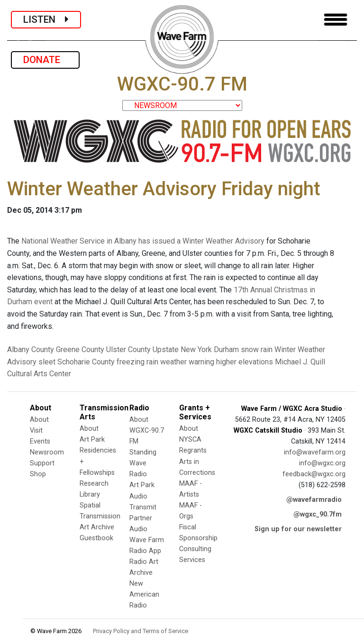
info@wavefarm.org (315, 452)
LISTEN (46, 19)
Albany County (31, 349)
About (39, 420)
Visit (36, 431)
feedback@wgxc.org (314, 474)
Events (40, 441)
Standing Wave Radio (143, 463)
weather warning (187, 362)
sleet (47, 362)
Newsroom (47, 452)
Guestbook (96, 538)
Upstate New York (182, 349)
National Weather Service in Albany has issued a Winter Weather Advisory (143, 241)
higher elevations (245, 362)
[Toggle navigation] (336, 20)
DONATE (45, 60)
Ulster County (128, 349)
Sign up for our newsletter (298, 529)
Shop (38, 474)
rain (267, 349)
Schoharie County (86, 362)
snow (250, 349)
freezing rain (137, 362)
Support (42, 463)
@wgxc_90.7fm (318, 514)
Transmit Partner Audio (143, 518)
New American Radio (144, 594)
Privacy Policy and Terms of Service (141, 631)
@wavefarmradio (314, 500)
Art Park (92, 440)
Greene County (80, 349)
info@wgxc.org (322, 463)
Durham (226, 349)
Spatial (90, 505)
